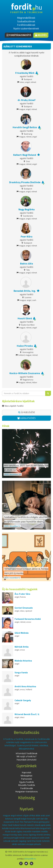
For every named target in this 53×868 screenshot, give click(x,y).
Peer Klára (27, 237)
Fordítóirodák (27, 788)
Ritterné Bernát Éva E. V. (27, 714)
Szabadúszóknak (26, 21)
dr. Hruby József (27, 100)
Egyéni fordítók (27, 782)
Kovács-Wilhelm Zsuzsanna (25, 373)
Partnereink (27, 779)
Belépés (41, 35)
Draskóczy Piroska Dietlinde (25, 182)
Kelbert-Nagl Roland (25, 155)
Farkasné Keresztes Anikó (28, 619)
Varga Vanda (21, 672)
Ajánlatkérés (27, 418)
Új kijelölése (27, 412)
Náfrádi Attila (22, 647)
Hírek (6, 426)
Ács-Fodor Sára (22, 594)
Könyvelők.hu (30, 859)
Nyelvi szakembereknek (26, 28)
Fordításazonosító (19, 35)
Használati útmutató (27, 760)
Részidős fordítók (27, 785)
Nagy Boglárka (27, 209)
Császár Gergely (23, 700)
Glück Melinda (22, 633)
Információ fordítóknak (27, 753)
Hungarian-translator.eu (27, 791)
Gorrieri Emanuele (24, 608)
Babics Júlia (27, 264)
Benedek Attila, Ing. (25, 291)
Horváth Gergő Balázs (25, 127)
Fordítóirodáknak (26, 25)
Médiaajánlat (27, 776)
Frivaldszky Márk (25, 73)
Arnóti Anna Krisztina (25, 686)
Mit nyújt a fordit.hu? (27, 756)
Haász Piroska (25, 346)
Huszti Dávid (25, 318)
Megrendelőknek (26, 18)
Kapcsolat (27, 772)
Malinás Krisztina (23, 661)
